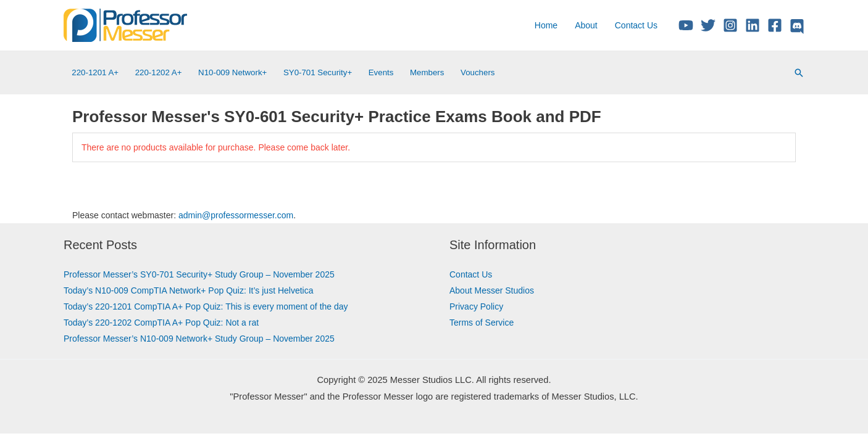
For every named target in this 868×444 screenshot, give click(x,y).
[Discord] (797, 27)
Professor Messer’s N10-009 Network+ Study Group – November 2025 (199, 339)
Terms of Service (482, 323)
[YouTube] (686, 25)
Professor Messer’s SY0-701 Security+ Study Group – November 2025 (199, 274)
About (586, 25)
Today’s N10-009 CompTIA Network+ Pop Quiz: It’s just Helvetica (189, 290)
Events (381, 72)
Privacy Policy (476, 306)
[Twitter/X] (708, 25)
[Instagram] (730, 25)
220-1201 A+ (95, 72)
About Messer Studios (492, 290)
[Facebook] (775, 25)
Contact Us (636, 25)
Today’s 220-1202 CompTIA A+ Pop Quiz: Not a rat (161, 323)
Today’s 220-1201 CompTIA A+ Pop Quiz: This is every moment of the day (206, 306)
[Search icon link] (799, 73)
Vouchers (478, 72)
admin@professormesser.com (236, 215)
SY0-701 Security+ (318, 72)
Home (546, 25)
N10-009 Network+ (232, 72)
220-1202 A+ (159, 72)
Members (427, 72)
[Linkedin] (753, 25)
